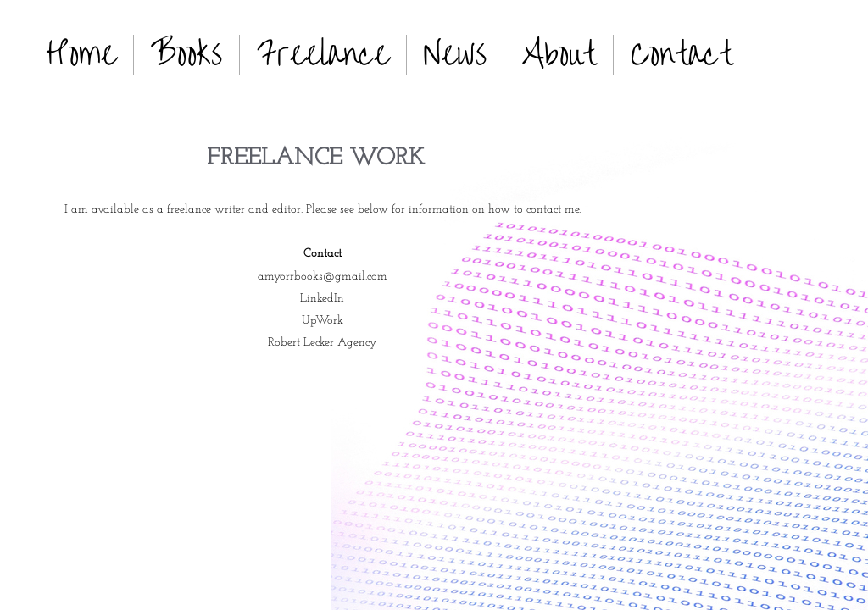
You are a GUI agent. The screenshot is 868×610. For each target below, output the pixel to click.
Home (81, 54)
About (559, 54)
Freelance (323, 54)
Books (186, 54)
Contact (682, 54)
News (455, 54)
